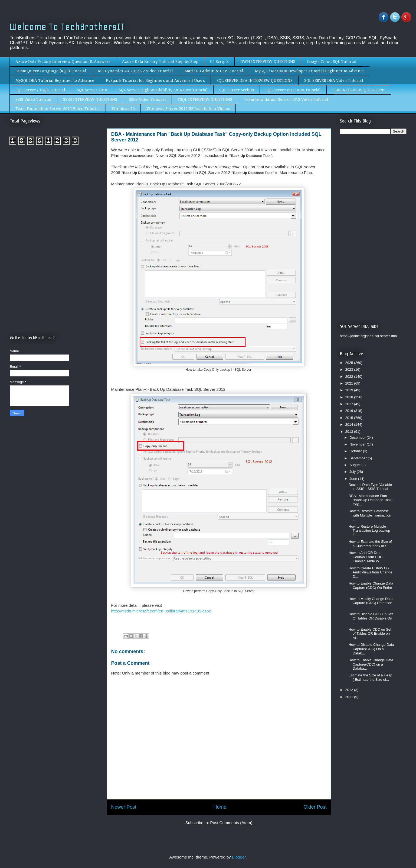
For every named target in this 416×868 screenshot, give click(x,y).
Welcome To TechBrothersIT (67, 27)
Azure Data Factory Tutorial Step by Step (160, 62)
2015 (350, 418)
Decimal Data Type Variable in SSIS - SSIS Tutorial (370, 487)
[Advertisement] (55, 195)
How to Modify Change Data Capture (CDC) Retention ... (371, 603)
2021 (350, 383)
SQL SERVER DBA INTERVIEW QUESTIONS (255, 80)
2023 (350, 370)
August (355, 465)
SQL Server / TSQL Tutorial (40, 90)
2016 (350, 411)
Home (220, 807)
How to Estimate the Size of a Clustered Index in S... (370, 544)
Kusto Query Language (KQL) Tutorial (51, 71)
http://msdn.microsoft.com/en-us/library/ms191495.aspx (161, 611)
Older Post (315, 807)
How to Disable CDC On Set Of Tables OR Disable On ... (371, 618)
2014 (350, 425)
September (358, 458)
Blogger (239, 857)
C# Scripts (219, 62)
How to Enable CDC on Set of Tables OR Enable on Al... (370, 634)
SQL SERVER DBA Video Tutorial (334, 80)
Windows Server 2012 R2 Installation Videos (188, 109)
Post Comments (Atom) (231, 823)
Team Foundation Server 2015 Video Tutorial (58, 109)
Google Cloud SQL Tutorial (332, 62)
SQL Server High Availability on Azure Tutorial (163, 90)
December (358, 438)
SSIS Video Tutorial (33, 99)
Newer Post (124, 807)
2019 (350, 390)
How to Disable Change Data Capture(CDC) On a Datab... (371, 649)
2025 (350, 363)
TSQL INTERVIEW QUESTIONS (205, 99)
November (358, 444)
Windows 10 (123, 109)
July (353, 472)
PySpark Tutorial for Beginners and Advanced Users (155, 80)
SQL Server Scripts (237, 90)
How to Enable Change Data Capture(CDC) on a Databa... (371, 664)
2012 (350, 690)
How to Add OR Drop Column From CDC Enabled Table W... (366, 557)
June (354, 479)
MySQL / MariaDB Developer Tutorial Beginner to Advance (310, 71)
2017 (350, 404)
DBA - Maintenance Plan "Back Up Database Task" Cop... (371, 500)
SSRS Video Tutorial (147, 99)
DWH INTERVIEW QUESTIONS (268, 62)
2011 (350, 697)
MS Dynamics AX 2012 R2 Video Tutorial (135, 71)
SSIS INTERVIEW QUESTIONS (359, 90)
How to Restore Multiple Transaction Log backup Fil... (369, 531)
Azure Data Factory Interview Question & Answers (63, 62)
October (356, 451)
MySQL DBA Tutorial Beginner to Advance (55, 80)
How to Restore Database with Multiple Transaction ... (370, 515)
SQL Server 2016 (92, 90)
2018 (350, 397)
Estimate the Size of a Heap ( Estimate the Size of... (370, 677)
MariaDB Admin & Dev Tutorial (214, 71)
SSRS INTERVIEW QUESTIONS (90, 99)
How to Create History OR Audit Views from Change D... (370, 572)
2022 (350, 377)
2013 (350, 432)
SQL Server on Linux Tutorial (293, 90)
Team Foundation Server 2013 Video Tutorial (286, 99)
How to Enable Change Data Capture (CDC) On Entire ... (371, 588)
